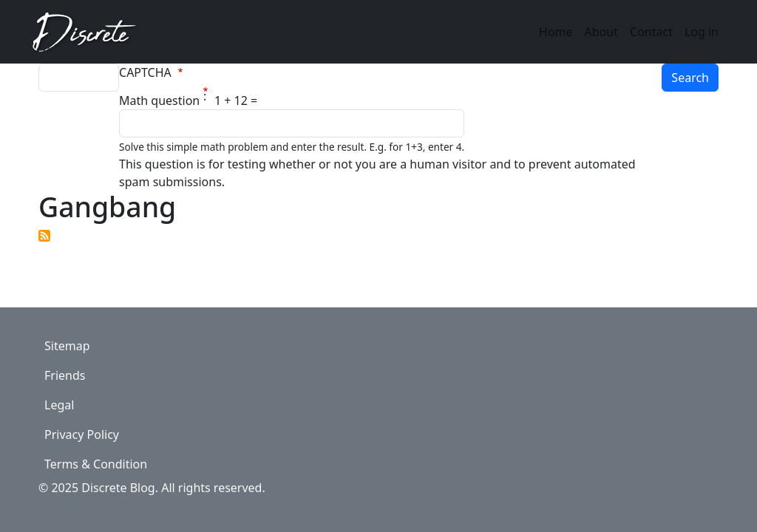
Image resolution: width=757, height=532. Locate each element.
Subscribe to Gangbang (44, 236)
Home (556, 32)
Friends (65, 375)
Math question (159, 100)
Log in (702, 32)
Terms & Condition (96, 464)
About (601, 32)
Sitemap (67, 346)
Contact (651, 32)
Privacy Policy (82, 434)
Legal (59, 405)
